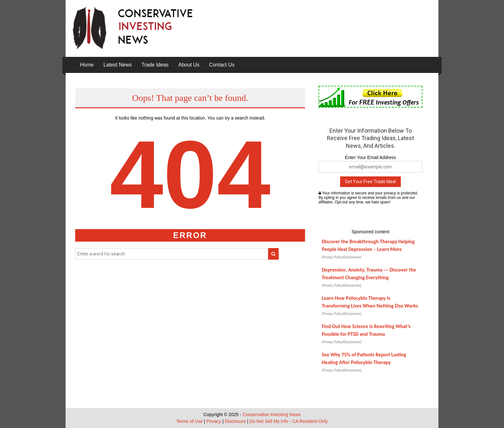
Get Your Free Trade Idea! (370, 182)
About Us (189, 65)
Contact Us (222, 65)
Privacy (214, 421)
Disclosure (235, 421)
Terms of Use (189, 421)
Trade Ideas (155, 65)
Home (87, 65)
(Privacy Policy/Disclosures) (342, 257)
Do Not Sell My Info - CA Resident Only (289, 421)
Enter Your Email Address (370, 157)
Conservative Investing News (272, 415)
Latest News (118, 65)
